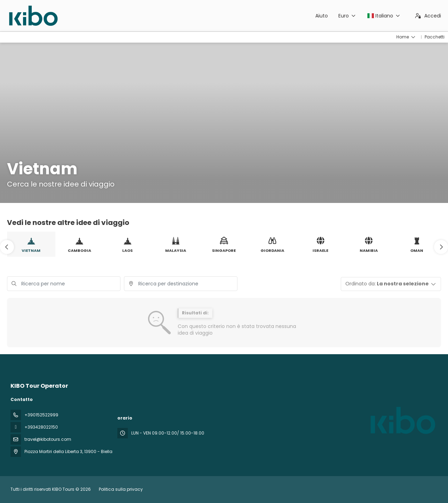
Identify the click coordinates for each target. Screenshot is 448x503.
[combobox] (181, 284)
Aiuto (322, 16)
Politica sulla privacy (121, 489)
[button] (7, 247)
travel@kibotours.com (48, 439)
